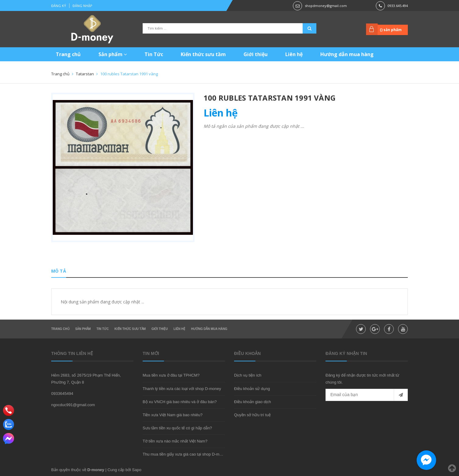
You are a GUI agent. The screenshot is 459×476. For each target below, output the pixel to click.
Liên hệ (294, 54)
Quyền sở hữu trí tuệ (252, 415)
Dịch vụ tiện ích (248, 375)
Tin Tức (154, 54)
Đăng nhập (82, 6)
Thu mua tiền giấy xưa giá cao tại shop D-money (185, 454)
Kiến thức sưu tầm (203, 54)
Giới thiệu (256, 54)
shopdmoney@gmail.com (326, 6)
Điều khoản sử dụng (252, 389)
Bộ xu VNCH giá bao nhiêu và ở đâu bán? (180, 402)
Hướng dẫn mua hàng (347, 54)
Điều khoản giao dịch (253, 402)
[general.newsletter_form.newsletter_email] (367, 395)
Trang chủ (68, 54)
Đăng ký (59, 6)
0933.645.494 (398, 6)
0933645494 (62, 394)
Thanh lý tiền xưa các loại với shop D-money (182, 389)
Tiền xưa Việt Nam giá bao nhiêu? (173, 415)
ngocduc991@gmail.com (73, 405)
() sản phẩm (391, 30)
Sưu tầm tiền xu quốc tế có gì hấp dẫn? (177, 428)
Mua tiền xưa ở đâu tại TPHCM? (171, 375)
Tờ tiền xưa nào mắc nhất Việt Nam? (175, 441)
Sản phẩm (113, 54)
